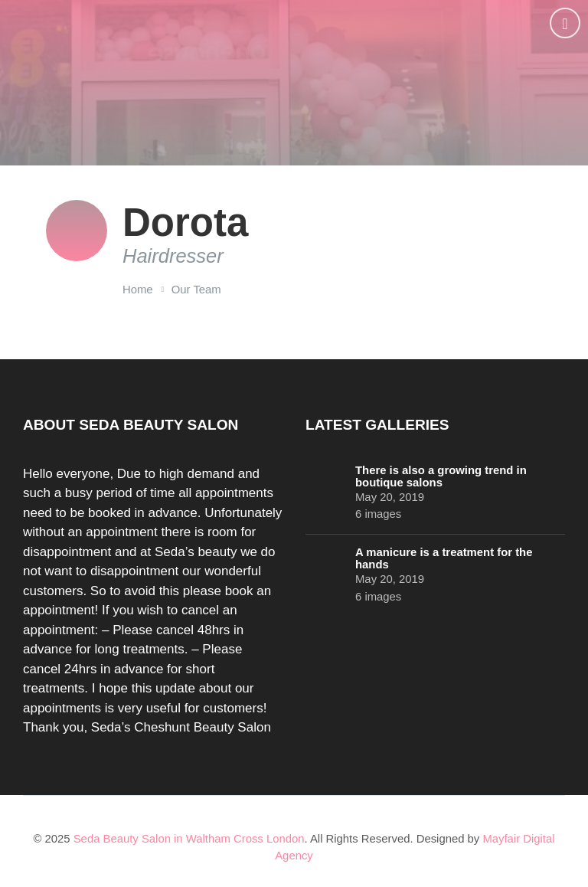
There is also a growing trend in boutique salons (441, 476)
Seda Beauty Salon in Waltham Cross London (189, 839)
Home (138, 290)
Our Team (196, 290)
